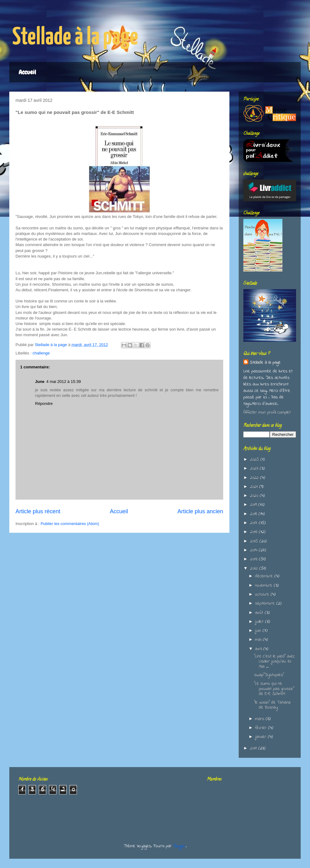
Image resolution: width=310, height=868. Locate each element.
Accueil (27, 72)
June (40, 382)
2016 (255, 532)
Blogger (179, 846)
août (260, 613)
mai (259, 640)
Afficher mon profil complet (267, 412)
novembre (264, 586)
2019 (254, 505)
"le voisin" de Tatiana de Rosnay (272, 705)
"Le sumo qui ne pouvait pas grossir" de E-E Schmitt (274, 689)
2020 (255, 496)
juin (259, 631)
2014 (255, 550)
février (262, 728)
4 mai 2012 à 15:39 (63, 382)
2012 (255, 569)
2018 (254, 514)
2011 (254, 748)
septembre (266, 603)
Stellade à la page (75, 38)
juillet (260, 622)
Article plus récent (38, 511)
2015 (255, 541)
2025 (255, 460)
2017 (255, 523)
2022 (255, 478)
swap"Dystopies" (269, 675)
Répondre (44, 404)
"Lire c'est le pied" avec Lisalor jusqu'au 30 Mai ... (275, 662)
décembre (265, 576)
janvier (261, 737)
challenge (41, 353)
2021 (255, 487)
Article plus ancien (200, 511)
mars (260, 719)
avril (259, 649)
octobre (263, 595)
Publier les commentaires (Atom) (70, 524)
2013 (255, 559)
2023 (255, 469)
